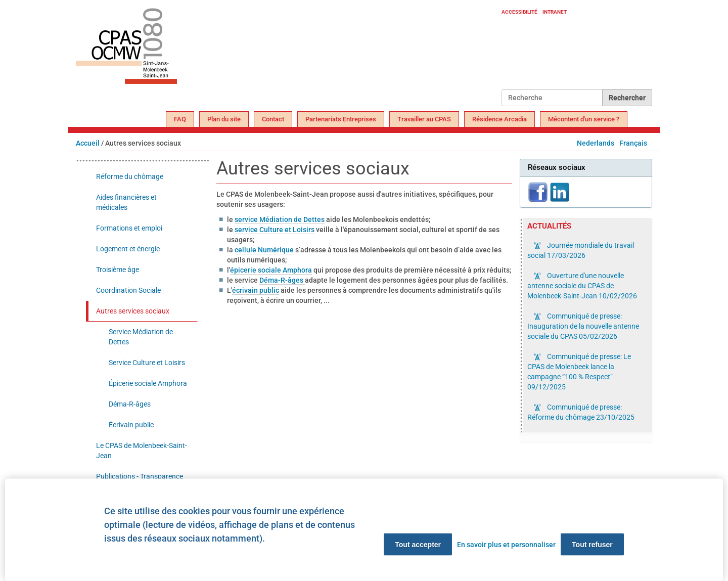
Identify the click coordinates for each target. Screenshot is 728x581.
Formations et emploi (129, 228)
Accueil (88, 143)
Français (633, 143)
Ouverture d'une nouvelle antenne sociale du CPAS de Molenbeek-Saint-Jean (582, 286)
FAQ (180, 119)
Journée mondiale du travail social (581, 250)
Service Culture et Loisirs (147, 363)
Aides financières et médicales (126, 202)
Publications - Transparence (140, 476)
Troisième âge (118, 270)
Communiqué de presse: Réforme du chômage (581, 412)
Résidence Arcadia (499, 119)
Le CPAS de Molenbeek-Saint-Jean (142, 451)
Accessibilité (519, 12)
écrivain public (256, 290)
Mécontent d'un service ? (584, 119)
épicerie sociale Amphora (271, 270)
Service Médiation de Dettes (141, 337)
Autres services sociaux (133, 311)
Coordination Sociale (128, 290)
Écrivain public (131, 425)
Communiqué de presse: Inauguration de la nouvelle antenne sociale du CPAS (583, 326)
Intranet (555, 12)
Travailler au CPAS (424, 119)
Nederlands (596, 143)
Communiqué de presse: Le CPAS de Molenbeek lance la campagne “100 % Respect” (579, 372)
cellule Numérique (264, 250)
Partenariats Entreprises (341, 119)
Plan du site (224, 119)
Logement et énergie (128, 249)
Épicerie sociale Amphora (148, 383)
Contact (273, 119)
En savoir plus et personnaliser (506, 545)
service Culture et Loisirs (275, 230)
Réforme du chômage (130, 176)
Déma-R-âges (282, 280)
